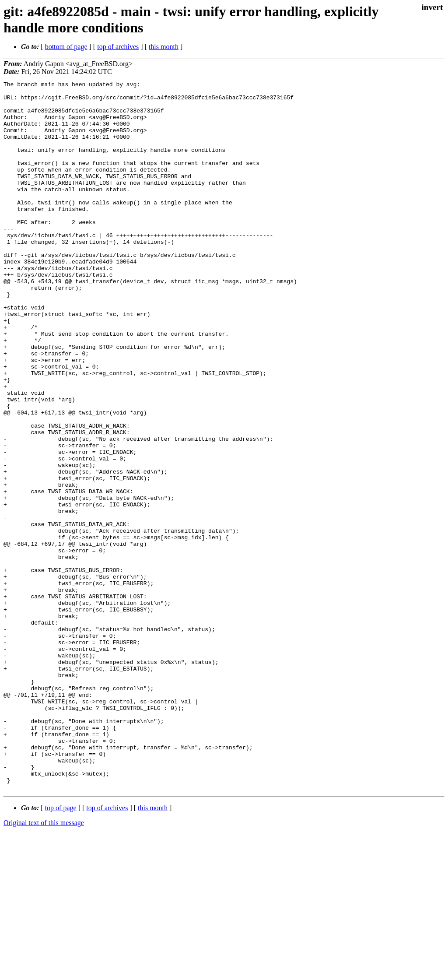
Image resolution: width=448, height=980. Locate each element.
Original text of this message (44, 964)
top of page (61, 950)
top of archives (118, 47)
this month (164, 47)
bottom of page (66, 47)
